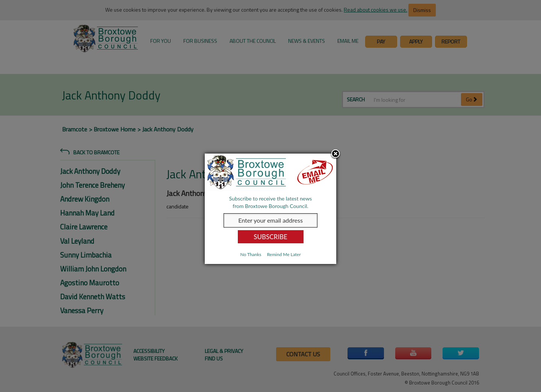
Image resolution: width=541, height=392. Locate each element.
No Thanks (251, 254)
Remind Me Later (284, 254)
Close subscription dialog (335, 154)
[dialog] (270, 209)
